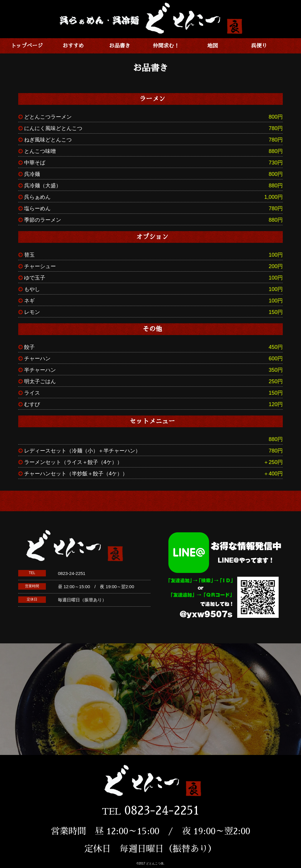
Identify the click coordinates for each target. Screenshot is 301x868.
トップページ (27, 46)
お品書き (120, 46)
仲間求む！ (166, 46)
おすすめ (73, 46)
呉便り (259, 46)
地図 (213, 46)
